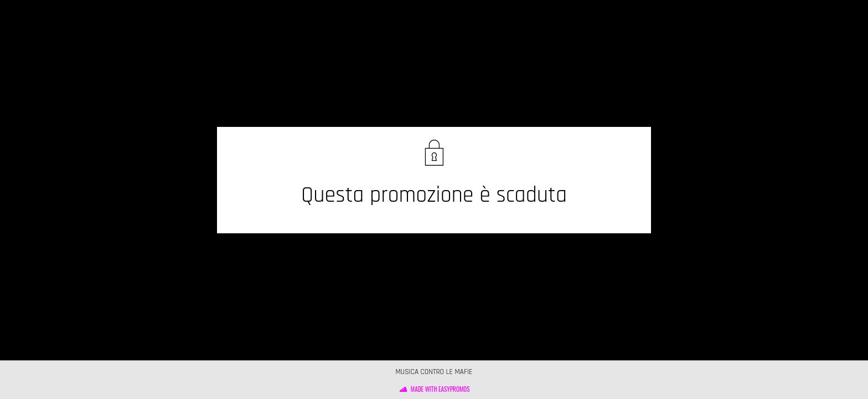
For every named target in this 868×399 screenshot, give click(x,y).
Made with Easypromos (440, 389)
